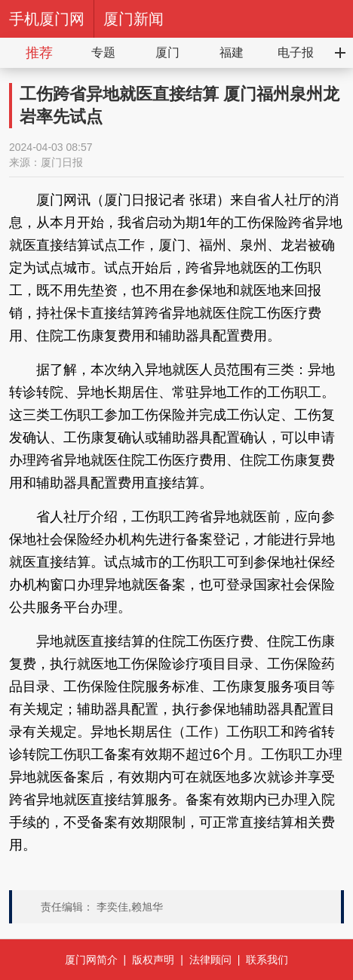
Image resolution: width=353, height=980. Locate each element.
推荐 (39, 53)
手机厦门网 (47, 19)
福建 (232, 52)
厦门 (167, 52)
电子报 (296, 52)
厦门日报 (62, 162)
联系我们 (267, 960)
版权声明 (153, 960)
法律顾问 (210, 960)
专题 (103, 52)
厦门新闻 (134, 19)
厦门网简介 (91, 960)
